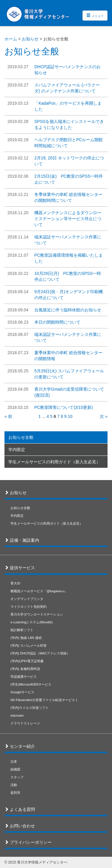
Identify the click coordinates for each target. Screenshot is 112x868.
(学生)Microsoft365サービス (31, 684)
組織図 (15, 769)
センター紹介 (22, 746)
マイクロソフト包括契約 (29, 607)
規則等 (15, 793)
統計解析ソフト (22, 630)
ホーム (11, 39)
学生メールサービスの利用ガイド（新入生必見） (54, 462)
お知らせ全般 (21, 437)
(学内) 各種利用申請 (25, 669)
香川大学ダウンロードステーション (37, 614)
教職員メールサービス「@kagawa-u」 (39, 591)
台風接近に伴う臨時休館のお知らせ (68, 310)
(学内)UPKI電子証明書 (27, 661)
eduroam (17, 715)
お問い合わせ (22, 826)
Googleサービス (22, 692)
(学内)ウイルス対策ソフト (30, 708)
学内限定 (17, 450)
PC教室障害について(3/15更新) (64, 407)
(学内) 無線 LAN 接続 (26, 638)
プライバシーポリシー (30, 842)
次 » (104, 416)
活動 (14, 785)
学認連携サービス (24, 677)
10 (70, 416)
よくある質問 (22, 809)
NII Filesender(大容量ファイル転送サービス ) (44, 700)
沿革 (14, 762)
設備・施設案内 (24, 540)
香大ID (15, 583)
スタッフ (17, 777)
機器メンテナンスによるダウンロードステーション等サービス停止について (68, 219)
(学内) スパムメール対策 (29, 645)
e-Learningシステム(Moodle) (32, 622)
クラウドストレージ (25, 723)
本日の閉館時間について (57, 322)
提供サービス (22, 568)
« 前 (8, 416)
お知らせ (30, 39)
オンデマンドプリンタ (27, 599)
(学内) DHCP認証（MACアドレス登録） (40, 653)
